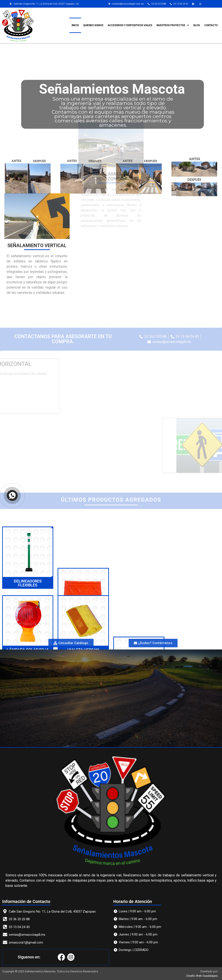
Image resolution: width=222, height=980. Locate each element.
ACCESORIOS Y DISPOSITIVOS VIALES (130, 25)
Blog (197, 25)
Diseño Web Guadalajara (202, 976)
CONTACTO (211, 25)
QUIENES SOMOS (93, 25)
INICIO (75, 25)
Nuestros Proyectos (173, 25)
